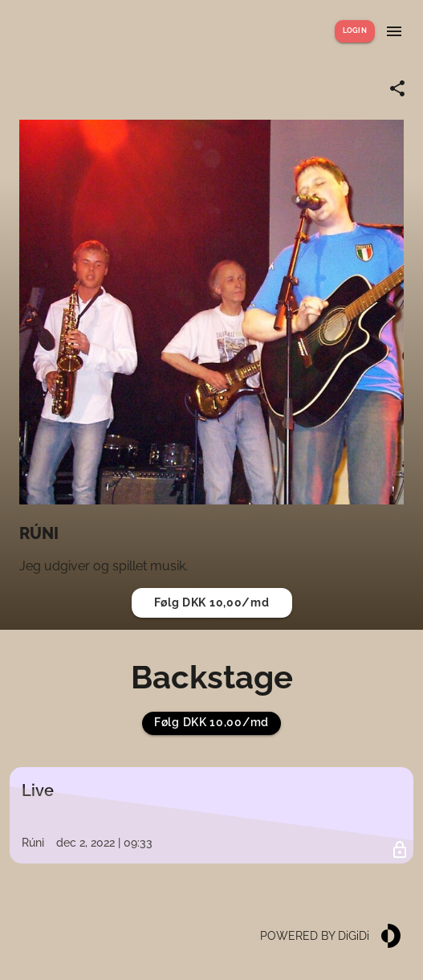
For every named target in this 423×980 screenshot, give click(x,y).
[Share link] (397, 88)
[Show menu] (394, 31)
